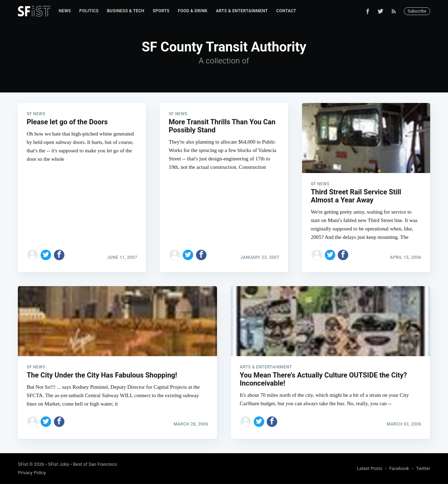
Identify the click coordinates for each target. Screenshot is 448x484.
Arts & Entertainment (242, 11)
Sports (161, 11)
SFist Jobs (59, 464)
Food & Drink (193, 11)
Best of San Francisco (95, 464)
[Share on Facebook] (59, 255)
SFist (23, 464)
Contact (286, 11)
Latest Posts (370, 468)
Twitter (423, 468)
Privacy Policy (32, 473)
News (65, 11)
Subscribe (417, 11)
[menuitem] (65, 11)
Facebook (399, 468)
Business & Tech (126, 11)
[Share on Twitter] (46, 255)
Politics (89, 11)
